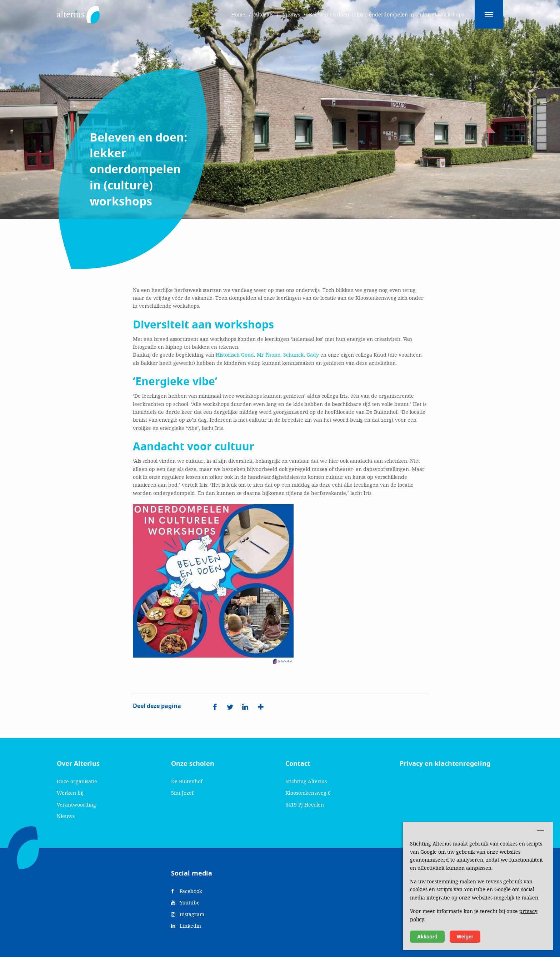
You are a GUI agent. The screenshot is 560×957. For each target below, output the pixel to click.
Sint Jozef (182, 793)
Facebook (187, 891)
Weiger (465, 937)
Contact (298, 764)
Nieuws (66, 816)
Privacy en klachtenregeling (445, 764)
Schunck (293, 355)
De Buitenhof (187, 781)
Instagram (188, 914)
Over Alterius (78, 764)
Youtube (185, 903)
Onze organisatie (77, 781)
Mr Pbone (269, 355)
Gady (313, 355)
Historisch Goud (235, 355)
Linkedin (186, 926)
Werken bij (70, 793)
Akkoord (427, 937)
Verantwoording (76, 805)
